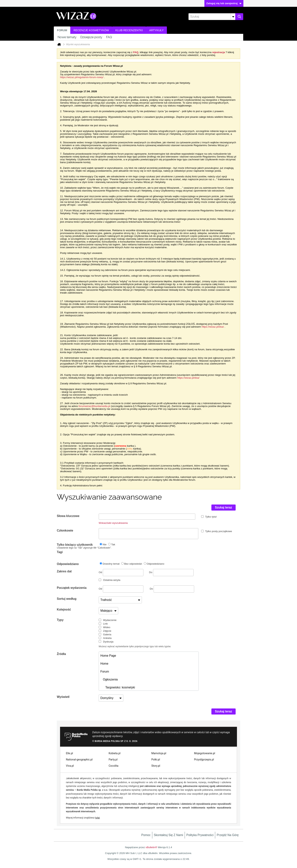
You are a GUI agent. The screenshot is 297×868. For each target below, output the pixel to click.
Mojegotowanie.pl (205, 753)
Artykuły (157, 30)
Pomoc (146, 835)
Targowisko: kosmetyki (118, 687)
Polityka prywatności (200, 835)
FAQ (109, 37)
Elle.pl (69, 753)
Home (104, 664)
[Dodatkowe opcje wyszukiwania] (233, 17)
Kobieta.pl (115, 753)
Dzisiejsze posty (91, 37)
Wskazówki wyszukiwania (113, 523)
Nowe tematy (67, 37)
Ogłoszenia (109, 679)
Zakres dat (64, 571)
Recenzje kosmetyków (91, 30)
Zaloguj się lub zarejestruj (224, 3)
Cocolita (114, 766)
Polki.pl (156, 759)
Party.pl (113, 759)
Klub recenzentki (129, 30)
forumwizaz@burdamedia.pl (94, 406)
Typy (60, 620)
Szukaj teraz (224, 507)
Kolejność (64, 610)
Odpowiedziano (68, 564)
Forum (62, 30)
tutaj (97, 818)
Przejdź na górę (228, 835)
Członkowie (65, 530)
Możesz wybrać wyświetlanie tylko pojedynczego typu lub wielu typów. (135, 646)
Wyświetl (63, 697)
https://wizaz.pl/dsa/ (213, 327)
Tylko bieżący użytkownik (78, 546)
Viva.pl (70, 766)
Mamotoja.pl (159, 753)
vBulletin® (151, 847)
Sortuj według (67, 599)
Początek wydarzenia (72, 588)
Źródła (61, 654)
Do (171, 572)
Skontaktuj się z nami (168, 835)
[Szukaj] (212, 17)
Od (121, 573)
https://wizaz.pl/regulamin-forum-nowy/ (82, 77)
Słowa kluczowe (68, 516)
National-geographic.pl (79, 759)
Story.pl (156, 766)
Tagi (60, 552)
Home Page (108, 656)
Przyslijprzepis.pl (204, 759)
